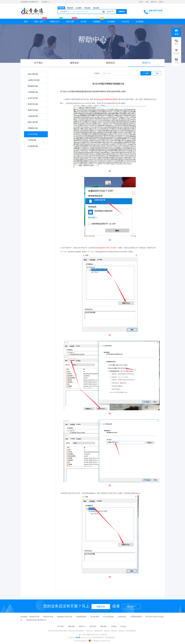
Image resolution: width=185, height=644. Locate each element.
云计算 (83, 22)
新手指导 (93, 626)
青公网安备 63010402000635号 (99, 641)
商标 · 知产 (39, 22)
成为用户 (131, 607)
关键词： (98, 73)
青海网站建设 (81, 617)
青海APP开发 (48, 617)
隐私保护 (104, 626)
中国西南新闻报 (136, 617)
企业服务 (111, 22)
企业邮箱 (140, 22)
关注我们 (46, 2)
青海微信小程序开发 (65, 617)
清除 (157, 73)
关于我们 (61, 626)
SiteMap (123, 626)
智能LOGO (55, 22)
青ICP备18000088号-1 (81, 641)
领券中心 (154, 2)
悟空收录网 (95, 617)
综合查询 (65, 12)
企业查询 (79, 8)
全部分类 (111, 12)
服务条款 (71, 626)
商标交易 (70, 8)
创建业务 (101, 607)
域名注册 (87, 8)
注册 (147, 2)
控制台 (161, 2)
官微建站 (97, 22)
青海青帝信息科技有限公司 (36, 620)
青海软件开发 (34, 617)
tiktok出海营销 (108, 617)
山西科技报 (122, 617)
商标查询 (61, 8)
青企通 (78, 638)
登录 (141, 2)
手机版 (114, 626)
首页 (26, 22)
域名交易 (96, 8)
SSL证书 (125, 22)
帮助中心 (82, 626)
